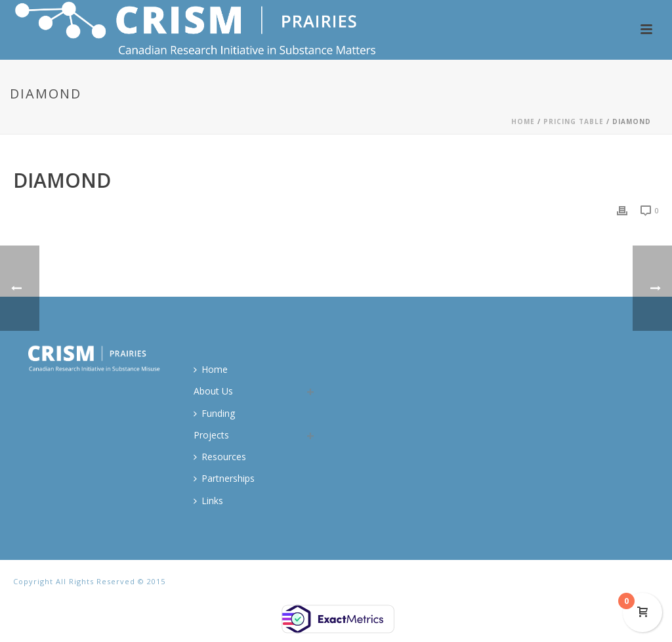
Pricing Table (574, 121)
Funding (214, 413)
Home (523, 121)
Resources (220, 457)
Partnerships (224, 478)
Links (208, 501)
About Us (213, 391)
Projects (211, 435)
